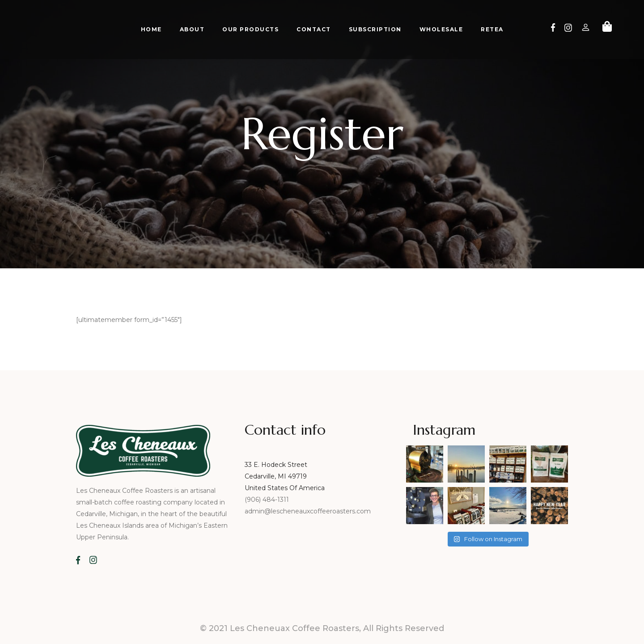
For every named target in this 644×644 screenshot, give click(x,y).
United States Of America (285, 488)
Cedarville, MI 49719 (276, 476)
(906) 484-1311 (268, 500)
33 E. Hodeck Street (276, 465)
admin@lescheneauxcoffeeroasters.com (308, 511)
